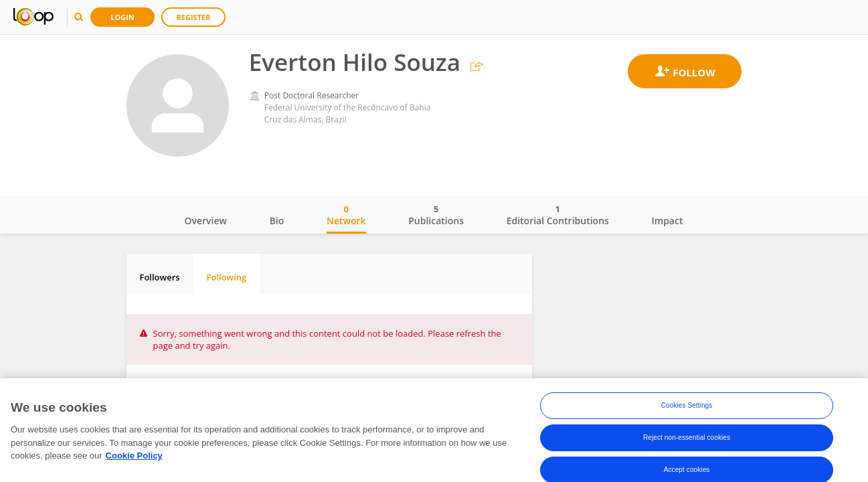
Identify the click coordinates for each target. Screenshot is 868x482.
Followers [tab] (160, 277)
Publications (436, 215)
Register (194, 17)
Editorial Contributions (558, 215)
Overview (206, 221)
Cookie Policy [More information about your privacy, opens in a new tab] (134, 458)
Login (122, 17)
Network (346, 215)
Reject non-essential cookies (687, 440)
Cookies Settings (687, 408)
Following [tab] (227, 277)
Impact (668, 221)
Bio (277, 221)
